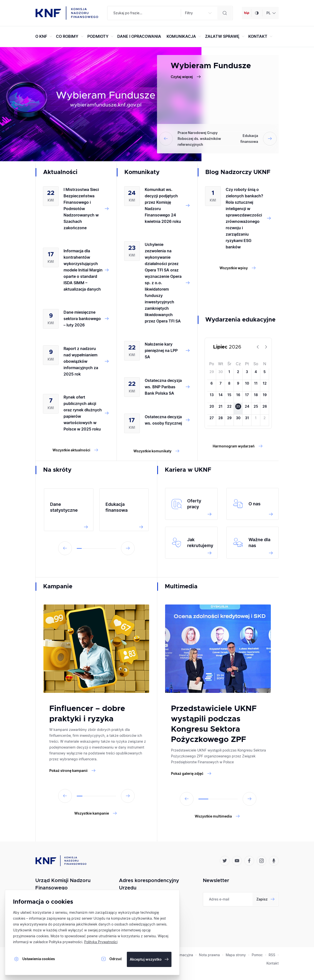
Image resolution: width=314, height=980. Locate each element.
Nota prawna (209, 955)
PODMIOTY (101, 36)
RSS (272, 955)
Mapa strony (236, 955)
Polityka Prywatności (101, 942)
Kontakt (273, 963)
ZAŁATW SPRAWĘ (225, 36)
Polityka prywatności (65, 942)
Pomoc (257, 955)
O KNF (44, 36)
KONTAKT (261, 36)
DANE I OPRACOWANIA (139, 36)
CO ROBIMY (70, 36)
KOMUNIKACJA (184, 36)
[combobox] (270, 13)
